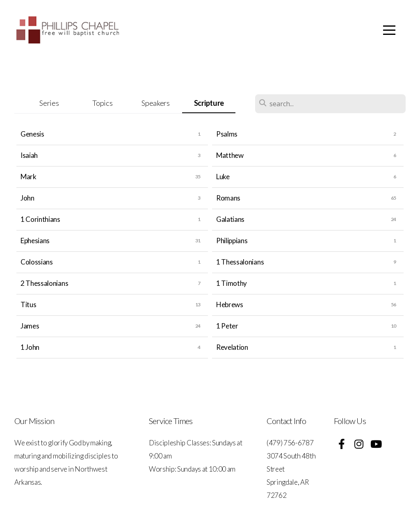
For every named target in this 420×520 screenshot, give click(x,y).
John (27, 198)
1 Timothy (232, 283)
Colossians (37, 262)
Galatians (230, 219)
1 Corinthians (40, 219)
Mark (29, 177)
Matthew (230, 155)
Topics (102, 103)
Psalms (227, 134)
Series (49, 103)
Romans (228, 198)
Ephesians (35, 241)
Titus (28, 304)
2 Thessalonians (44, 283)
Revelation (232, 347)
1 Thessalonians (240, 262)
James (30, 326)
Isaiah (29, 155)
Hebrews (230, 304)
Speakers (155, 103)
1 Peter (227, 326)
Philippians (232, 241)
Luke (223, 177)
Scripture (209, 103)
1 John (30, 347)
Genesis (32, 134)
